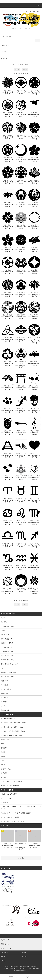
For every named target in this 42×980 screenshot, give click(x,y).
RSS (24, 970)
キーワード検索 (6, 798)
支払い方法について (14, 966)
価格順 (22, 64)
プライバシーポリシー (22, 968)
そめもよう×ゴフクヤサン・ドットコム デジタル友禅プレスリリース (21, 808)
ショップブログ (17, 970)
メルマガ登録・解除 (33, 968)
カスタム (8, 46)
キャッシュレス (6, 802)
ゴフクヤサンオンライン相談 (10, 817)
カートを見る (25, 957)
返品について (34, 966)
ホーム (3, 46)
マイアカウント (5, 953)
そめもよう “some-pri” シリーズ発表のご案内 (16, 813)
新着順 (27, 64)
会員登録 (24, 953)
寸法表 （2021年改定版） (10, 794)
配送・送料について (25, 966)
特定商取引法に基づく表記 (10, 968)
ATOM (27, 970)
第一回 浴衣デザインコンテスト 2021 (14, 821)
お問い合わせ (4, 961)
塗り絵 (4, 51)
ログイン (3, 957)
